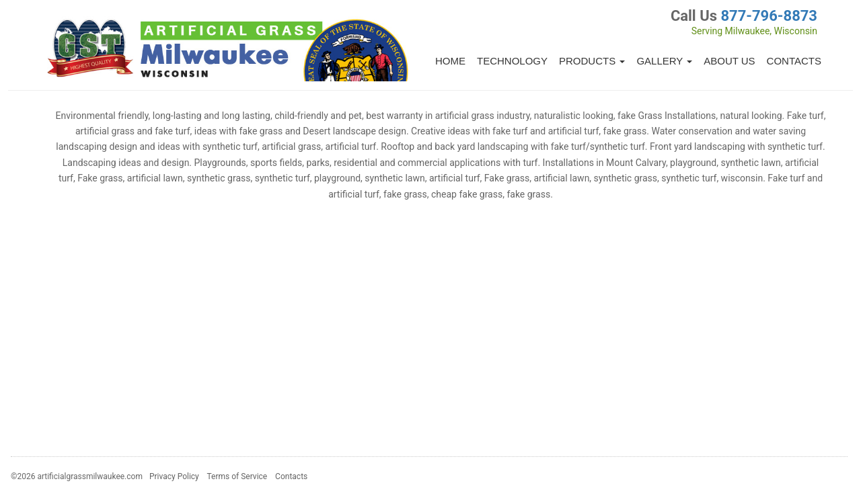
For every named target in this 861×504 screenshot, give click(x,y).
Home (450, 61)
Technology (512, 61)
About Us (729, 61)
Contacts (794, 61)
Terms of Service (237, 476)
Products (592, 61)
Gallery (664, 61)
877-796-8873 (769, 16)
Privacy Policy (174, 476)
